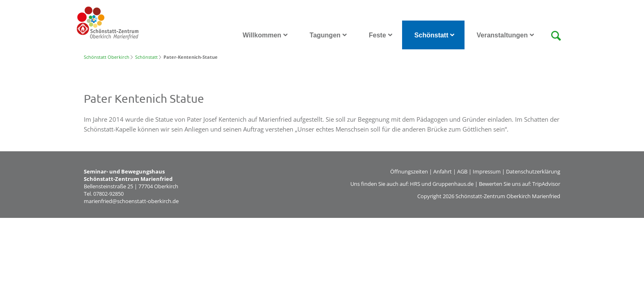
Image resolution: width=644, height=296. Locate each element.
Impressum (487, 171)
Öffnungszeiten (409, 171)
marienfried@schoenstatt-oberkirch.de (131, 201)
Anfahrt (443, 171)
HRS (415, 184)
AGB (462, 171)
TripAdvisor (546, 184)
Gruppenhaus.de (453, 184)
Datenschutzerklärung (533, 171)
